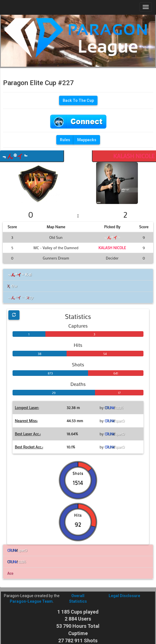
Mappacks (87, 140)
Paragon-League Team (31, 601)
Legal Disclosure (124, 596)
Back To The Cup (78, 100)
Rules (65, 140)
